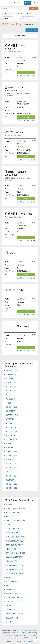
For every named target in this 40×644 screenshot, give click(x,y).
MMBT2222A (11, 586)
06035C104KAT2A (13, 610)
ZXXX (8, 525)
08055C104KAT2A (13, 590)
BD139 (8, 443)
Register (28, 3)
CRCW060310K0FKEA (14, 529)
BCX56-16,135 (11, 452)
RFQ (26, 73)
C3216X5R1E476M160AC (16, 521)
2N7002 (9, 606)
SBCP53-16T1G (12, 415)
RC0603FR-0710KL (13, 581)
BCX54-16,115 (11, 476)
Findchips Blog (19, 3)
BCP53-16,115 (11, 456)
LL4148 (8, 622)
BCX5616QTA (11, 375)
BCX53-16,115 (11, 407)
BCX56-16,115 (11, 383)
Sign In (36, 3)
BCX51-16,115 (11, 391)
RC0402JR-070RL (13, 533)
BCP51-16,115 (11, 468)
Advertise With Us (24, 638)
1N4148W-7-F (11, 549)
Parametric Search (10, 633)
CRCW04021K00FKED (14, 541)
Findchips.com (3, 3)
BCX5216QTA (11, 411)
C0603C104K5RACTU (14, 557)
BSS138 (9, 577)
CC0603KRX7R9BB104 (15, 573)
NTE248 (9, 504)
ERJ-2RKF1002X (12, 594)
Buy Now (26, 117)
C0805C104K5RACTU (14, 545)
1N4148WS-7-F (11, 561)
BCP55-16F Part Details (26, 76)
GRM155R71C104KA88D (15, 553)
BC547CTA (10, 419)
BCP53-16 (9, 395)
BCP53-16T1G (11, 431)
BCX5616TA (10, 399)
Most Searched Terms (31, 630)
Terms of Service (31, 633)
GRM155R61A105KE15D (15, 602)
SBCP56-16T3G (12, 472)
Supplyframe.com (29, 641)
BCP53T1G (10, 379)
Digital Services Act (10, 635)
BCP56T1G (10, 448)
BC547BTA (10, 480)
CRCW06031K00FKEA (14, 598)
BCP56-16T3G (11, 464)
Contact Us (15, 630)
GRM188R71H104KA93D (15, 537)
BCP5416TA (10, 423)
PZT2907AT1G (11, 439)
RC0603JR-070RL (13, 618)
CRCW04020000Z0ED (14, 569)
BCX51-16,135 (11, 488)
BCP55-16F (21, 58)
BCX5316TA (10, 435)
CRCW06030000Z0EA (14, 565)
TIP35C (8, 403)
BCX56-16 (9, 460)
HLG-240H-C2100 (12, 513)
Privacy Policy (21, 633)
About (22, 630)
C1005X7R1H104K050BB (15, 509)
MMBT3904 (10, 517)
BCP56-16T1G (11, 387)
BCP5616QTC (11, 427)
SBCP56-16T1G (12, 371)
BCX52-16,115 (11, 484)
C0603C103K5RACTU (14, 614)
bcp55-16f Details (32, 30)
